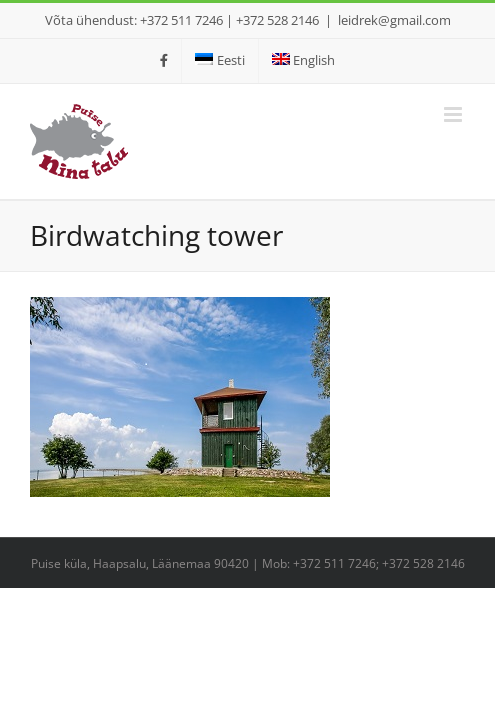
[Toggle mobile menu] (454, 114)
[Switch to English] (304, 61)
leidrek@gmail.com (394, 20)
